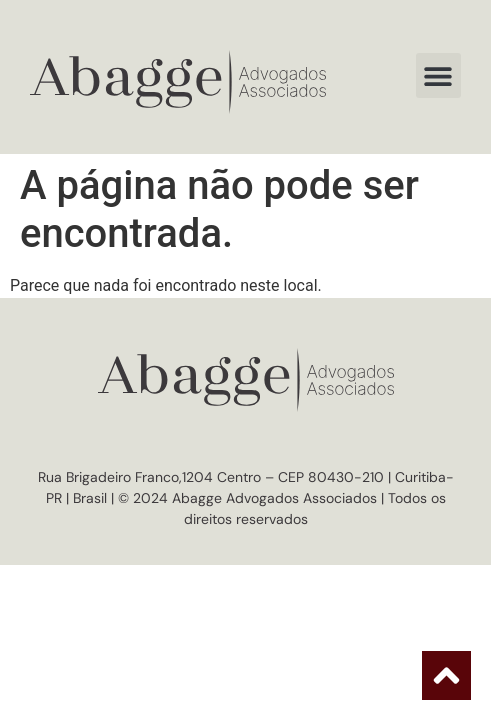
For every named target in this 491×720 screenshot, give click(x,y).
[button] (438, 75)
